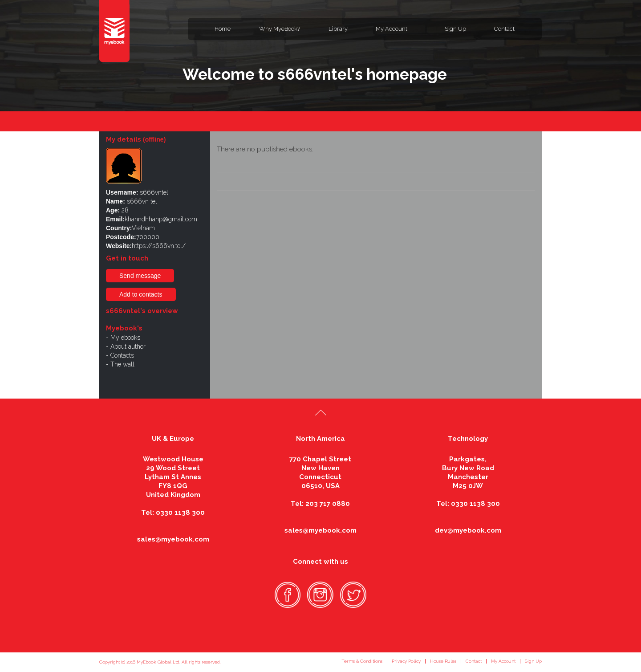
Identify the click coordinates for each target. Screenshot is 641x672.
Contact (504, 29)
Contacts (122, 355)
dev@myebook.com (468, 530)
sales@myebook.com (173, 539)
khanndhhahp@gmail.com (161, 219)
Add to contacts (141, 294)
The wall (122, 364)
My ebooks (125, 338)
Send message (140, 276)
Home (223, 29)
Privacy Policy (406, 661)
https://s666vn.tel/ (159, 246)
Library (338, 29)
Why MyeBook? (280, 29)
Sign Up (455, 29)
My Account (391, 29)
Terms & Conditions (362, 661)
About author (128, 346)
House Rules (443, 661)
